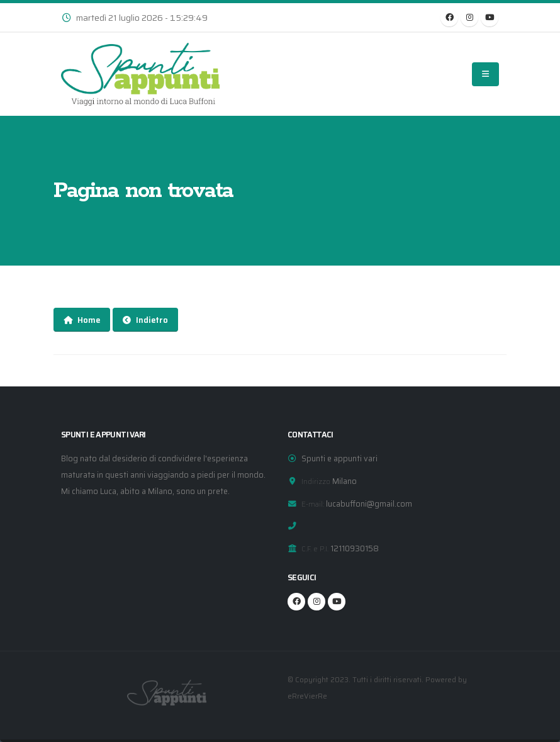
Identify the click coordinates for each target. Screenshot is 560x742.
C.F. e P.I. (315, 549)
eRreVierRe (307, 696)
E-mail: (313, 504)
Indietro (145, 320)
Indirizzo (316, 481)
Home (82, 320)
